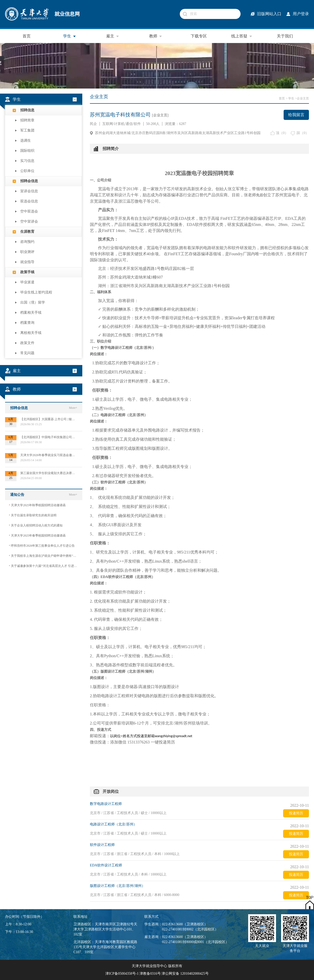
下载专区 (199, 36)
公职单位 (27, 171)
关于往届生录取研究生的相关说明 (33, 515)
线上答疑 (242, 36)
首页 (27, 36)
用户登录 (301, 14)
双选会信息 (29, 201)
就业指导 (27, 262)
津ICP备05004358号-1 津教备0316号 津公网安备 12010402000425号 (157, 974)
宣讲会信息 (29, 191)
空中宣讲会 (29, 221)
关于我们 (285, 36)
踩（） (303, 133)
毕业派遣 (27, 282)
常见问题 (27, 353)
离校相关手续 (31, 333)
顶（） (282, 133)
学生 (70, 36)
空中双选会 (29, 211)
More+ (73, 408)
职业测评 (27, 252)
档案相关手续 (31, 313)
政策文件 (27, 343)
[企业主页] (160, 115)
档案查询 (27, 323)
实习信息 (27, 161)
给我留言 (296, 115)
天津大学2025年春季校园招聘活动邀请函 (37, 535)
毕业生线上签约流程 (36, 292)
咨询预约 (27, 242)
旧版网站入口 (269, 14)
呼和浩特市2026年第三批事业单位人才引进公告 (42, 546)
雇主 (113, 36)
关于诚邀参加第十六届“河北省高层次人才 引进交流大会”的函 (44, 566)
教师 (156, 36)
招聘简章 (27, 120)
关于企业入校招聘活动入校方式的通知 (36, 525)
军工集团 (27, 130)
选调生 (26, 141)
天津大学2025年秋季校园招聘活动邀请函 (37, 505)
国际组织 (27, 151)
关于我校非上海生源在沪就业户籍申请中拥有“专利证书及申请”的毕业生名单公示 (44, 556)
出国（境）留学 (33, 302)
